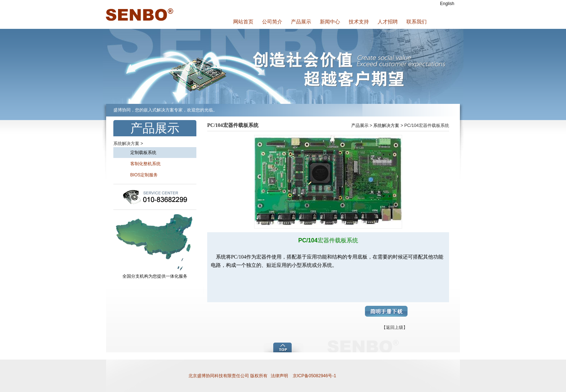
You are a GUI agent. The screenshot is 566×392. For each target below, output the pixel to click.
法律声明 (279, 376)
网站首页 (243, 22)
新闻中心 (330, 22)
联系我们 (417, 22)
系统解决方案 (386, 125)
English (447, 4)
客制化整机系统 (139, 164)
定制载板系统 (137, 153)
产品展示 (301, 22)
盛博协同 (139, 14)
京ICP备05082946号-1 (314, 376)
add (284, 347)
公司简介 (272, 22)
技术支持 (359, 22)
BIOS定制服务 (137, 175)
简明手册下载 (386, 311)
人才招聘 (388, 22)
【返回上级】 (395, 327)
